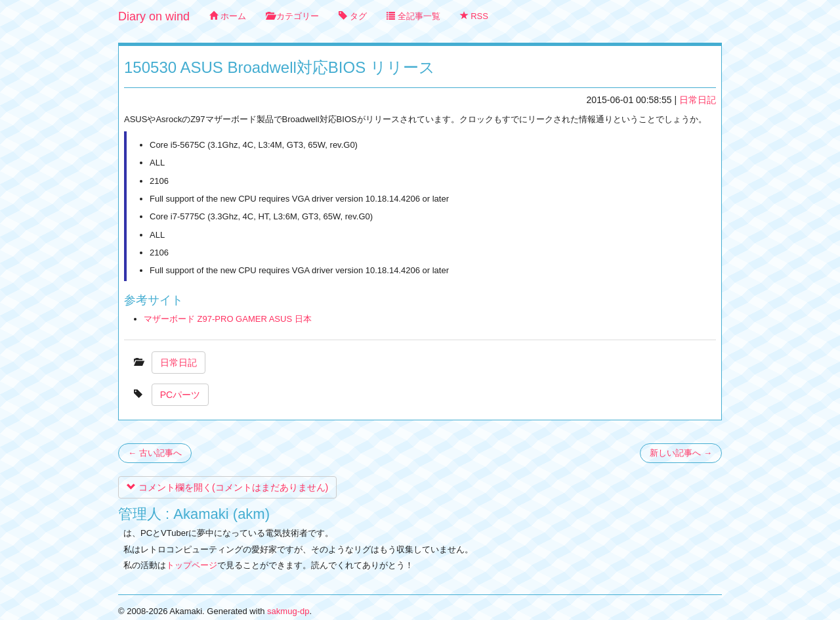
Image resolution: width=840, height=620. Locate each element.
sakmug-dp (288, 611)
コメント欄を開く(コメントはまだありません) (227, 487)
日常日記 (698, 100)
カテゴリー (293, 16)
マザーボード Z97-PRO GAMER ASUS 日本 (228, 319)
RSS (474, 16)
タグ (353, 16)
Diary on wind (154, 16)
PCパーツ (180, 395)
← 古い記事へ (155, 453)
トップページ (192, 565)
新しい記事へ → (681, 453)
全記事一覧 (413, 16)
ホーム (228, 16)
